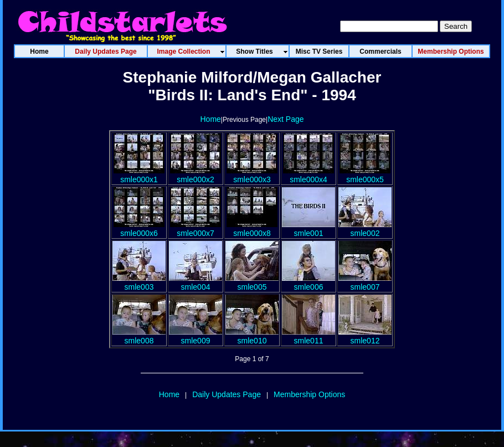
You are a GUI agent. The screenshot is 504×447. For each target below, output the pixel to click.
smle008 (139, 336)
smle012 (365, 336)
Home (210, 119)
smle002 (365, 229)
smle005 (252, 282)
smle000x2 (196, 175)
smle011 (308, 336)
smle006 (308, 282)
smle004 (196, 282)
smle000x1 (139, 175)
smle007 (365, 282)
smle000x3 (252, 175)
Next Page (286, 119)
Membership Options (309, 394)
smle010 (252, 336)
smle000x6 (139, 229)
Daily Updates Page (227, 394)
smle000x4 (308, 175)
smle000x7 (196, 229)
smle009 (196, 336)
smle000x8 (252, 229)
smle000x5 (365, 175)
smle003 (139, 282)
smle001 (308, 229)
